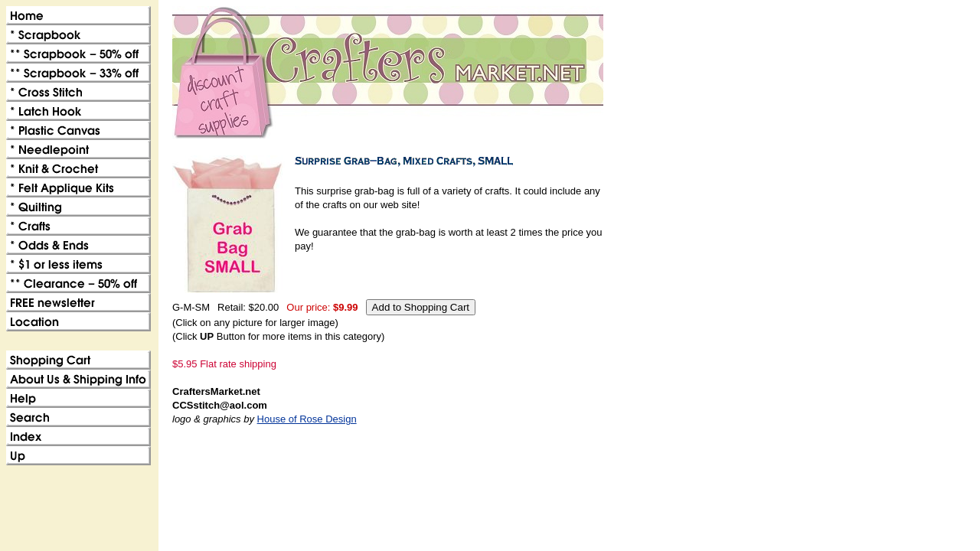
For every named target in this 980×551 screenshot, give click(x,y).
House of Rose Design (307, 419)
